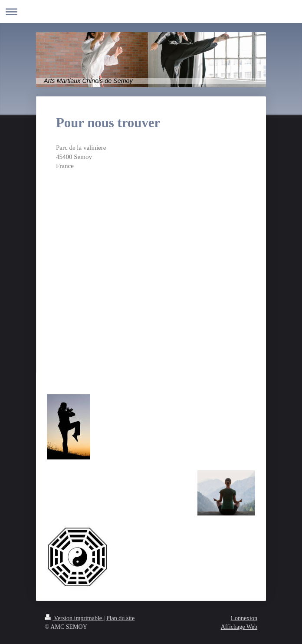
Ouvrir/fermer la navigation (151, 12)
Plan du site (120, 618)
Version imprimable (74, 618)
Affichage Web (239, 627)
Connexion (244, 618)
